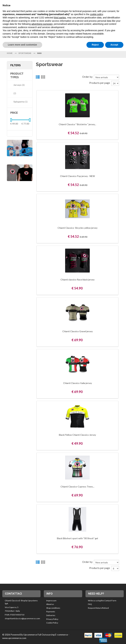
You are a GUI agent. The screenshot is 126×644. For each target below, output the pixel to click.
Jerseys (18, 85)
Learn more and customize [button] (22, 45)
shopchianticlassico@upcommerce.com (22, 618)
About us (50, 604)
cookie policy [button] (96, 14)
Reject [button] (95, 45)
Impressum (51, 601)
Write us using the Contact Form (102, 601)
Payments (51, 612)
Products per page (100, 83)
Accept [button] (114, 45)
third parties (60, 18)
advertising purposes (42, 24)
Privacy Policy (52, 619)
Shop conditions (53, 608)
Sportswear (25, 53)
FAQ (90, 604)
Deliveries (51, 615)
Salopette (19, 102)
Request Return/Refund (98, 608)
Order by (87, 77)
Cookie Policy (52, 623)
